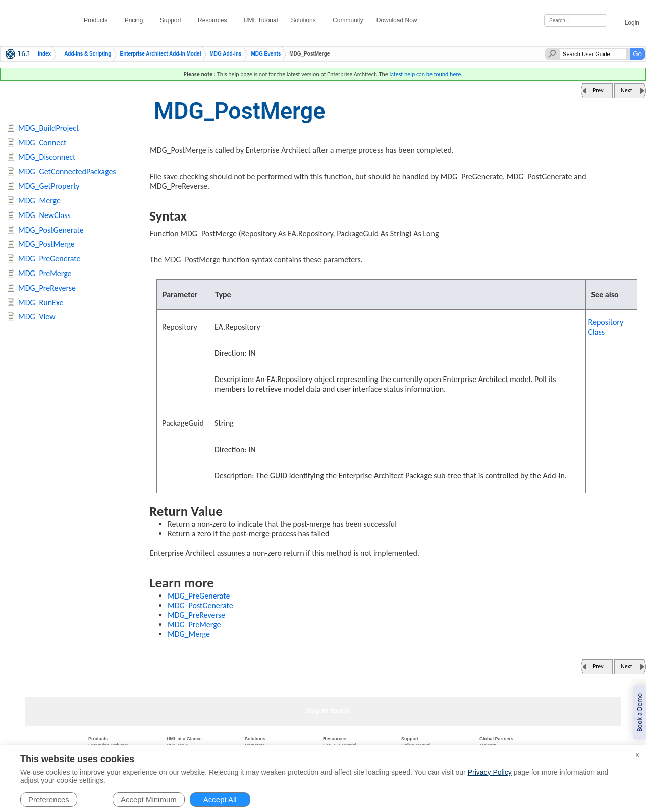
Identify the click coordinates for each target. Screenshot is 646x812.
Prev (598, 90)
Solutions (305, 20)
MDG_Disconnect (47, 157)
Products (98, 20)
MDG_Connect (42, 143)
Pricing (136, 20)
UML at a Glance (184, 739)
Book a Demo (640, 713)
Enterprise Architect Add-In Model (160, 54)
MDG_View (37, 317)
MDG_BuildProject (48, 128)
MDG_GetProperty (49, 186)
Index (44, 54)
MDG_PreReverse (196, 615)
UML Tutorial (261, 20)
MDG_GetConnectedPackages (67, 171)
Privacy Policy (490, 772)
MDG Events (266, 54)
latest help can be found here (425, 74)
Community (348, 20)
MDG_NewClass (44, 215)
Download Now (399, 20)
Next (627, 90)
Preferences (49, 800)
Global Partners (496, 739)
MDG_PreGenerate (199, 596)
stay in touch (328, 711)
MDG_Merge (189, 634)
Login (627, 21)
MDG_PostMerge (46, 244)
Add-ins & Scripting (88, 54)
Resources (214, 20)
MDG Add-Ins (225, 54)
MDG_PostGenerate (200, 605)
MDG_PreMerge (194, 625)
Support (172, 20)
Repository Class (606, 327)
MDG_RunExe (41, 303)
